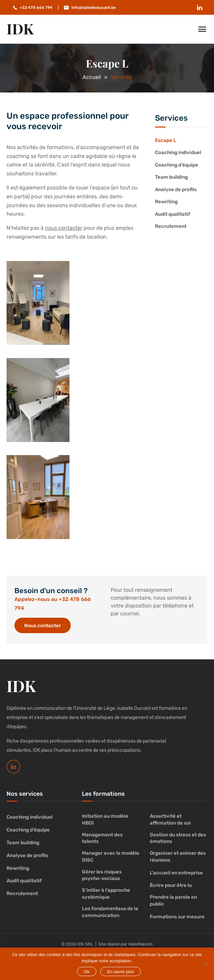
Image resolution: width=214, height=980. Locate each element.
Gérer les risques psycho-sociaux (102, 875)
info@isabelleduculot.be (94, 8)
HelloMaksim (140, 944)
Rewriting (166, 202)
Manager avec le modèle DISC (111, 857)
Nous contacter (43, 626)
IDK (20, 28)
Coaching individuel (178, 152)
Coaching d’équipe (177, 165)
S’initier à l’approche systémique (106, 894)
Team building (171, 177)
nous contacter (64, 228)
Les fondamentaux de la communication (110, 912)
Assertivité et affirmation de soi (170, 820)
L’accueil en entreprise (176, 873)
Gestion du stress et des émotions (178, 838)
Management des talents (102, 838)
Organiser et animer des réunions (178, 857)
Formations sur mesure (177, 917)
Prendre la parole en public (173, 900)
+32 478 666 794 (36, 8)
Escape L (166, 140)
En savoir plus (121, 972)
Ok (87, 972)
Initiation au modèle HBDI (105, 820)
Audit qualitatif (173, 214)
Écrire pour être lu (171, 885)
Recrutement (171, 226)
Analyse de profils (176, 190)
